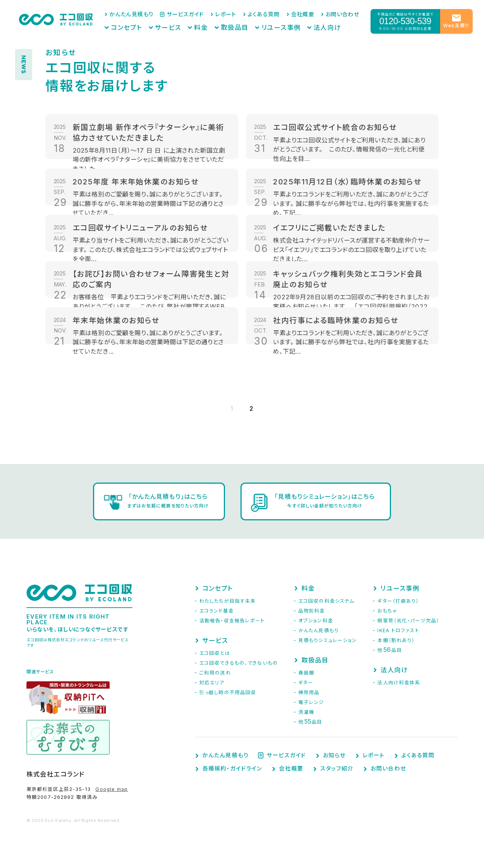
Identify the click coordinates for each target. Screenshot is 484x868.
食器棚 (306, 673)
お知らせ (334, 756)
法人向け (327, 25)
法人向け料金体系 (399, 683)
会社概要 (310, 13)
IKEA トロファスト (398, 630)
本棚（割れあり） (396, 640)
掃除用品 (309, 692)
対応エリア (212, 683)
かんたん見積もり (161, 13)
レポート (243, 13)
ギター (306, 683)
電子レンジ (311, 702)
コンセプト (157, 25)
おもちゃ (387, 611)
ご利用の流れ (215, 673)
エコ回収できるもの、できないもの (239, 663)
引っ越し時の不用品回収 (228, 692)
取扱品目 (249, 25)
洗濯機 (306, 712)
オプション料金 (316, 621)
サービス (192, 25)
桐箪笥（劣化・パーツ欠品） (408, 621)
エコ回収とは (215, 653)
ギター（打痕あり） (398, 601)
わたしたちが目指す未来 (227, 601)
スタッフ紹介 (337, 769)
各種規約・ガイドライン (232, 769)
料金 (220, 25)
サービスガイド (208, 13)
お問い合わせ (344, 13)
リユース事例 (289, 25)
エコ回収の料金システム (326, 601)
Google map (112, 789)
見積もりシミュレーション (328, 640)
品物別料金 (312, 611)
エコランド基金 (216, 611)
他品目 (310, 722)
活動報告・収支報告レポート (232, 621)
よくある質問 (276, 13)
